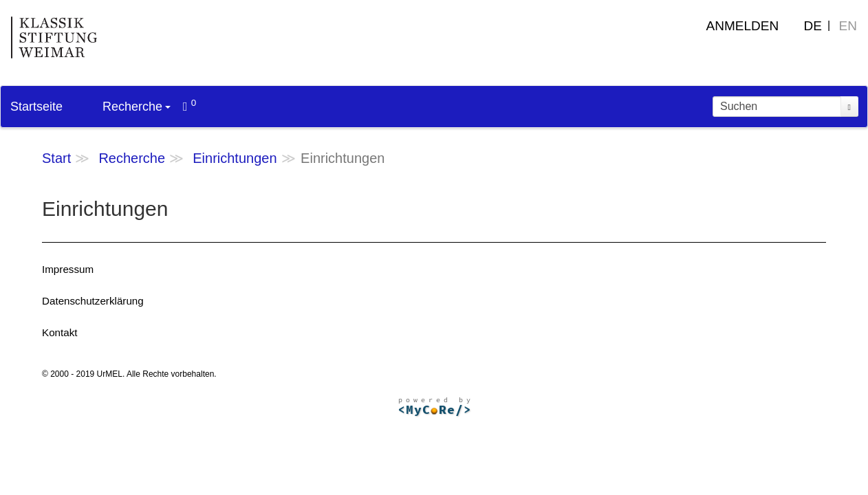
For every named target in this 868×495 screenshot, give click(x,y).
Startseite (36, 107)
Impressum (68, 269)
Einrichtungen (235, 158)
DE (813, 26)
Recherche (137, 107)
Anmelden (743, 26)
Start (56, 158)
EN (848, 26)
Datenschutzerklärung (93, 301)
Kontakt (60, 332)
